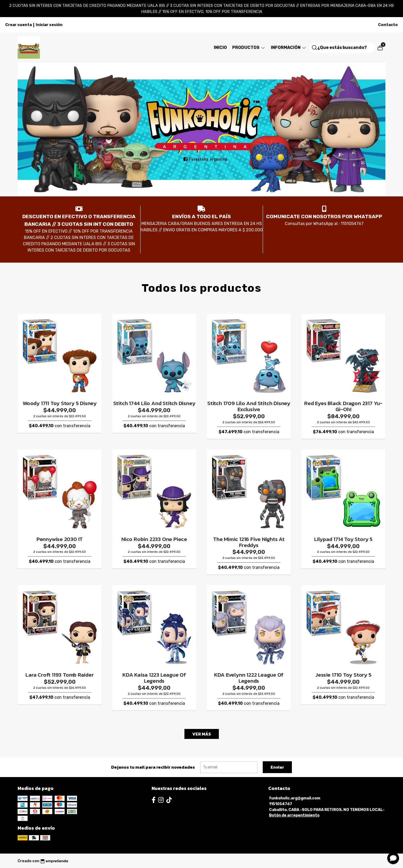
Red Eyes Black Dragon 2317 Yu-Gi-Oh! (343, 406)
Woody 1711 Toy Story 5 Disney (60, 403)
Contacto (388, 25)
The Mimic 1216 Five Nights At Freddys (249, 542)
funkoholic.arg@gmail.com (295, 798)
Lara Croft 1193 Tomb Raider (60, 675)
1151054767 (281, 804)
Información (289, 47)
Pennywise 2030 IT (60, 539)
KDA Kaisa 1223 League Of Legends (154, 678)
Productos (249, 47)
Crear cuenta (19, 25)
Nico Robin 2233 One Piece (154, 539)
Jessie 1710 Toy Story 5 (343, 675)
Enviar (277, 767)
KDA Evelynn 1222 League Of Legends (249, 678)
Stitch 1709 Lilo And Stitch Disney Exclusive (249, 406)
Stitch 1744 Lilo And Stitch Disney (154, 403)
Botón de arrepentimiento (294, 815)
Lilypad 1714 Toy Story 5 (343, 539)
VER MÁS (202, 734)
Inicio (220, 47)
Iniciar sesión (49, 25)
